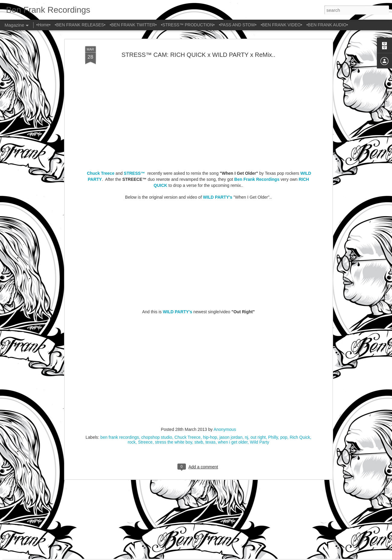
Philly (273, 356)
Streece (145, 361)
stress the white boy (174, 361)
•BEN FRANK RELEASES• (80, 25)
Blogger (227, 557)
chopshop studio (157, 356)
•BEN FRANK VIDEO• (281, 25)
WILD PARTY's (217, 116)
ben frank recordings (120, 356)
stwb (199, 361)
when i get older (233, 361)
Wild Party (260, 361)
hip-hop (210, 356)
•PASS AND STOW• (238, 25)
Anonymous (225, 348)
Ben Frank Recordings (257, 98)
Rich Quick (300, 356)
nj (246, 356)
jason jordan (231, 356)
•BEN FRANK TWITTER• (133, 25)
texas (211, 361)
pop (284, 356)
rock (131, 361)
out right (258, 356)
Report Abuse (244, 557)
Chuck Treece (100, 92)
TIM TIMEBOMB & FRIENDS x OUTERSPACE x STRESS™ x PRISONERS (187, 487)
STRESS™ (134, 92)
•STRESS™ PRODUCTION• (188, 25)
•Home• (43, 25)
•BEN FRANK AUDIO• (327, 25)
